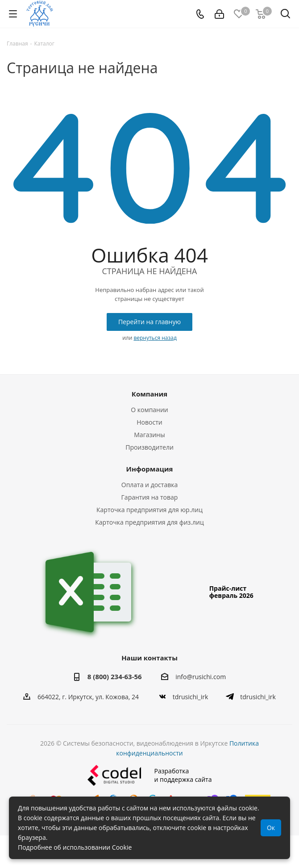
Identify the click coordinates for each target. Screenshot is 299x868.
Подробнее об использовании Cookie (75, 847)
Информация (150, 469)
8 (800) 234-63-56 (115, 676)
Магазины (149, 435)
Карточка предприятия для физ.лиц (149, 522)
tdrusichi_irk (191, 697)
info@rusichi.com (201, 677)
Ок (271, 828)
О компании (149, 410)
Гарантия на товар (150, 497)
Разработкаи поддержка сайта (150, 775)
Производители (149, 447)
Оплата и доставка (150, 485)
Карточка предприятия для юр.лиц (149, 510)
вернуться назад (155, 338)
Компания (149, 394)
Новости (149, 422)
